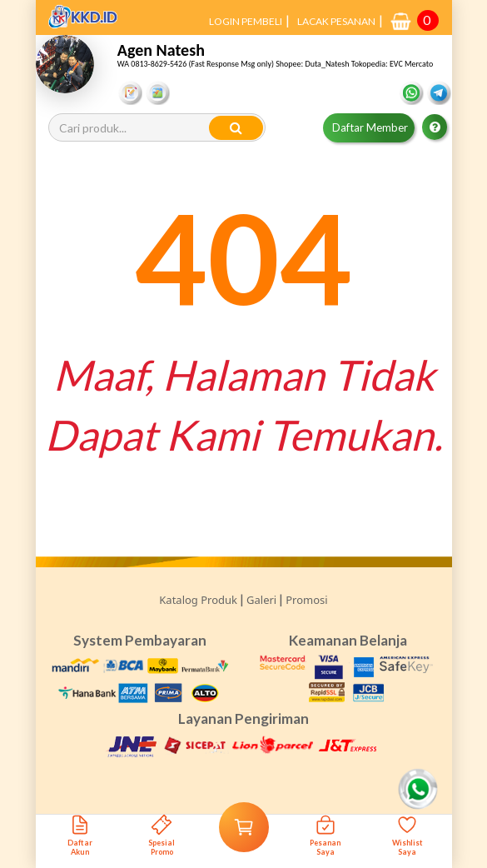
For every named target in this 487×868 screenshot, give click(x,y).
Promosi (306, 600)
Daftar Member (370, 127)
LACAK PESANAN (336, 21)
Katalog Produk (198, 600)
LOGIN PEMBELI (246, 21)
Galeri (261, 600)
